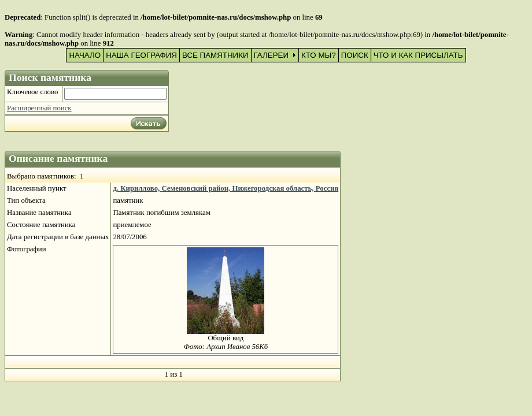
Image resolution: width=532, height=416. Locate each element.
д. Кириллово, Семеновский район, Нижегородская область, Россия (226, 188)
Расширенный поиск (39, 108)
